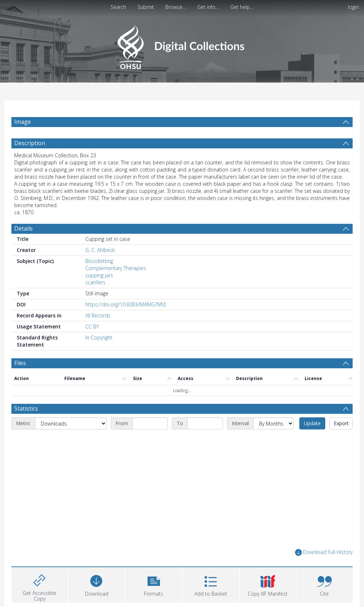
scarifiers (95, 282)
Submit (146, 7)
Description (30, 143)
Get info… (208, 7)
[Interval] (273, 423)
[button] (154, 584)
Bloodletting (99, 261)
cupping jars (99, 275)
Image (23, 122)
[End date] (205, 423)
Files (20, 363)
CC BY (92, 326)
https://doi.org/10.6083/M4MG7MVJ (125, 304)
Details (23, 228)
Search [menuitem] (118, 7)
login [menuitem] (353, 7)
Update (312, 423)
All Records (98, 315)
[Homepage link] (182, 45)
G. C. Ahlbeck (100, 250)
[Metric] (71, 423)
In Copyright (99, 337)
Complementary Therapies (116, 268)
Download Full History (324, 552)
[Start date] (150, 423)
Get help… (242, 7)
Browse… (176, 7)
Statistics (26, 408)
